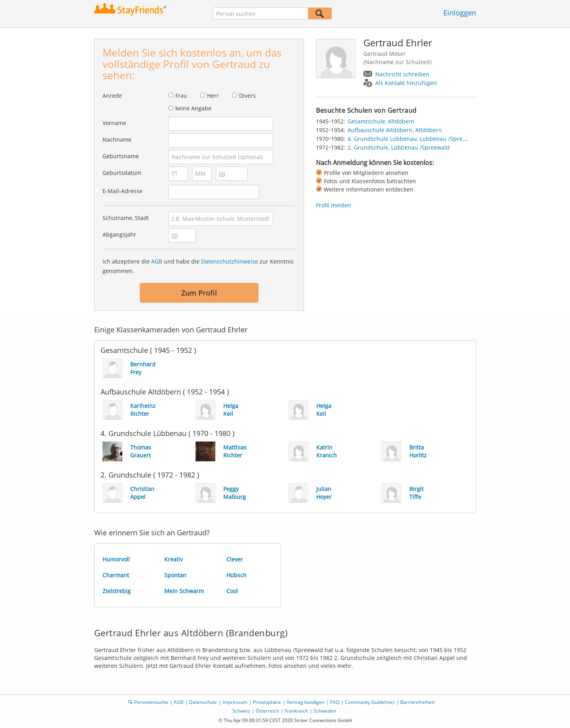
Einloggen (460, 13)
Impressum (235, 702)
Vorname (114, 123)
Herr (213, 96)
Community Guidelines (370, 702)
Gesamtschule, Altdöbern (381, 121)
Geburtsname (121, 156)
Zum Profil (199, 293)
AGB (157, 261)
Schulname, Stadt (126, 218)
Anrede (112, 96)
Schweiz (241, 711)
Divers (247, 96)
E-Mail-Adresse (123, 191)
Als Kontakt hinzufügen (406, 83)
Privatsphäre (267, 702)
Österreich (267, 711)
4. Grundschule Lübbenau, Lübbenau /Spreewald (413, 139)
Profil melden (333, 205)
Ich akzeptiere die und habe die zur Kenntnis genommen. (198, 266)
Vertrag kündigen (306, 702)
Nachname (117, 139)
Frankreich (296, 711)
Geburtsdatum (122, 173)
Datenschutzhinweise (230, 261)
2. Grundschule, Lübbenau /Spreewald (399, 147)
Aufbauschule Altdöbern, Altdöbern (395, 130)
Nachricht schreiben (402, 74)
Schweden (325, 711)
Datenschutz (203, 702)
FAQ (335, 702)
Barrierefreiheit (417, 702)
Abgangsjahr (119, 234)
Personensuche (151, 702)
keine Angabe (193, 108)
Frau (181, 96)
